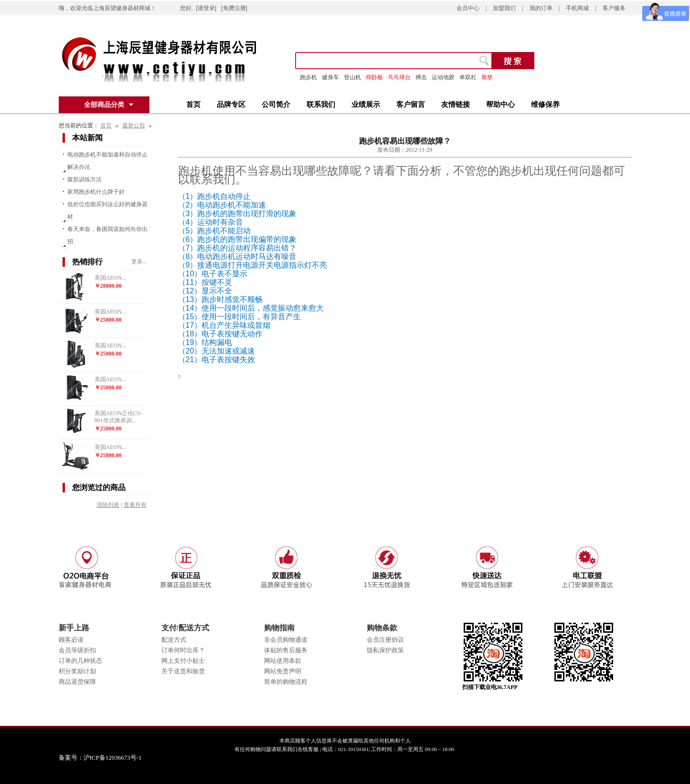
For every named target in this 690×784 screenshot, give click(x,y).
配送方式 (174, 640)
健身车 (330, 77)
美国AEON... (110, 278)
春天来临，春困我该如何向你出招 (107, 235)
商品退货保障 (77, 682)
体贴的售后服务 (286, 650)
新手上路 (74, 628)
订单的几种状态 (80, 661)
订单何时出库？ (183, 650)
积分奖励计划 (77, 671)
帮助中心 (500, 105)
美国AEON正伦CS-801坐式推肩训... (118, 417)
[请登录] (207, 8)
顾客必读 (71, 640)
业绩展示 (366, 105)
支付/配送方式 (185, 628)
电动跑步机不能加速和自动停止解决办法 (107, 161)
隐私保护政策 (385, 650)
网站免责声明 (283, 671)
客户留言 (411, 105)
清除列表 (108, 505)
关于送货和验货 (183, 671)
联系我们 (321, 105)
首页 (193, 105)
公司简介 (276, 105)
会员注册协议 (385, 640)
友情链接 (456, 105)
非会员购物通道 (286, 640)
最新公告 (134, 125)
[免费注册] (234, 8)
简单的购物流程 (286, 682)
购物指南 (279, 628)
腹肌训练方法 (85, 179)
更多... (139, 261)
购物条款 (382, 628)
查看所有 (135, 505)
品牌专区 (231, 105)
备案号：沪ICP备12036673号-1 (107, 758)
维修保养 (545, 105)
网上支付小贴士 (183, 661)
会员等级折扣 (77, 650)
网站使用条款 (283, 661)
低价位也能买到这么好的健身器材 (107, 210)
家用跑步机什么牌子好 (96, 192)
